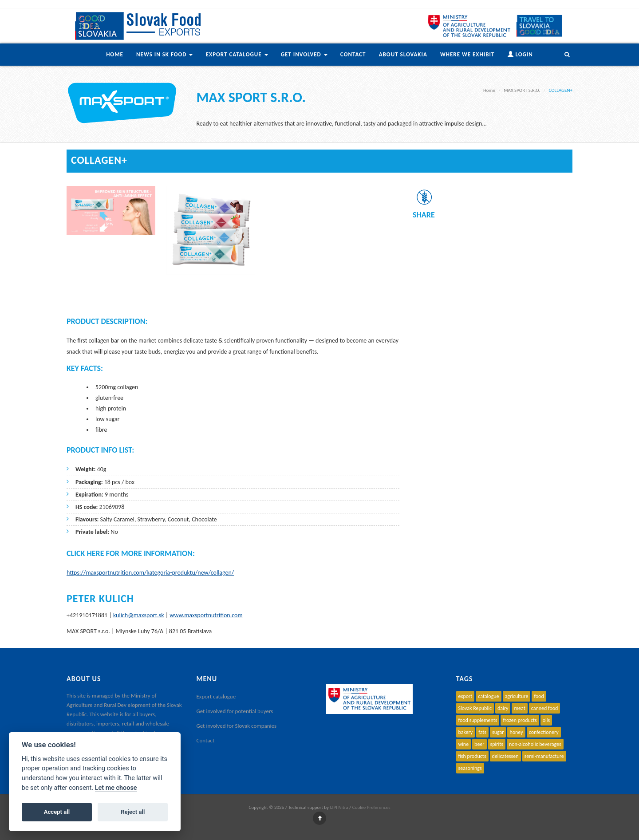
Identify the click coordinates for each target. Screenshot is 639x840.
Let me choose (116, 788)
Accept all (57, 812)
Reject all (133, 812)
